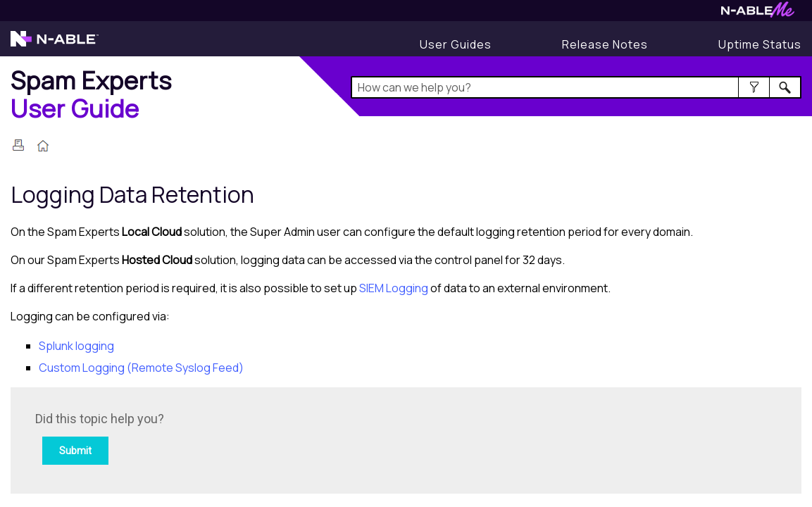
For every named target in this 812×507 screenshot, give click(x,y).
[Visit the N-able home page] (55, 45)
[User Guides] (456, 44)
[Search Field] (576, 87)
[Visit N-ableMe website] (758, 14)
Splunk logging (76, 346)
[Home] (91, 94)
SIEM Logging (394, 288)
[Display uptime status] (760, 44)
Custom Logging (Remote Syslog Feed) (141, 368)
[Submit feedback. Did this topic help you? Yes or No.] (225, 438)
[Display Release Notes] (605, 44)
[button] (754, 87)
